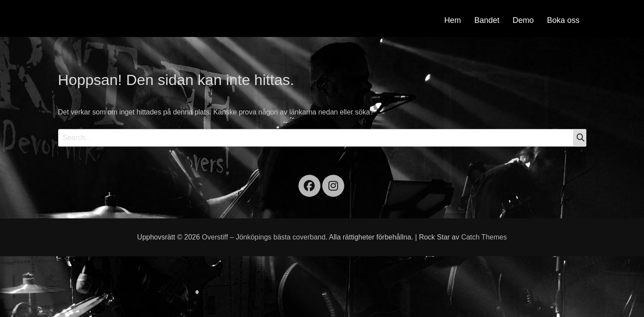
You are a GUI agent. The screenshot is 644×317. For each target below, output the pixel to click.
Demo (523, 20)
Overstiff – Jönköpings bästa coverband (264, 237)
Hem (453, 20)
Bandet (487, 20)
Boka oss (563, 20)
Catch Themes (484, 237)
